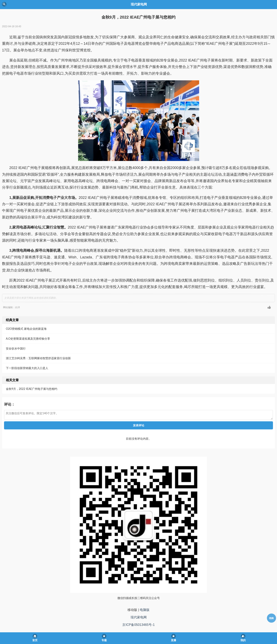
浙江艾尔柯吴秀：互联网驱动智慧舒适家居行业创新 (38, 358)
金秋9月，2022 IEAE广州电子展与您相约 (32, 389)
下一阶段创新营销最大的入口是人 (27, 368)
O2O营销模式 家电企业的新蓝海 (26, 329)
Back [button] (4, 4)
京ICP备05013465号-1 (138, 625)
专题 (104, 640)
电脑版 (145, 610)
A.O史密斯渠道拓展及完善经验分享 (28, 339)
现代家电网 (139, 617)
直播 (174, 640)
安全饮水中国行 (16, 348)
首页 (35, 640)
